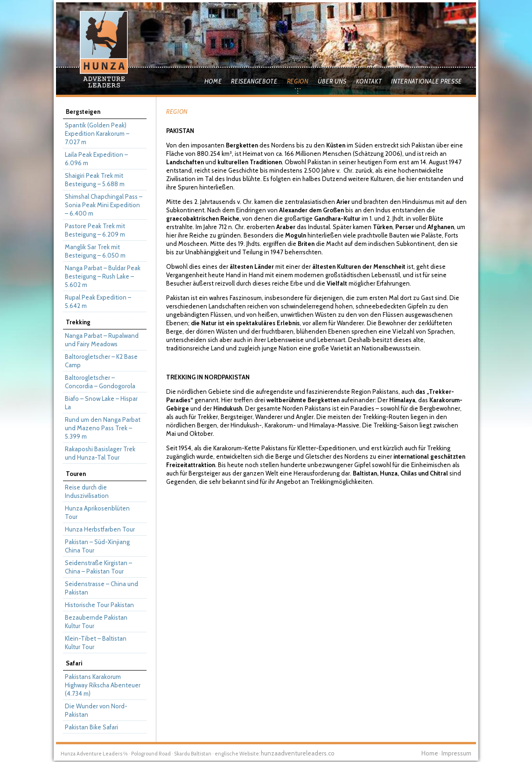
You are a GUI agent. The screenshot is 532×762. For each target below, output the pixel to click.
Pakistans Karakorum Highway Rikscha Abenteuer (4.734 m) (103, 685)
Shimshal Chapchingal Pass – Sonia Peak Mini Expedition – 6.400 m (104, 205)
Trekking (78, 322)
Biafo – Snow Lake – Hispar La (101, 403)
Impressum (456, 753)
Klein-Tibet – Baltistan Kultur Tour (96, 643)
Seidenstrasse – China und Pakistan (101, 588)
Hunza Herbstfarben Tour (100, 529)
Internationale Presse (427, 81)
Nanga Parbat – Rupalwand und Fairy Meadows (102, 340)
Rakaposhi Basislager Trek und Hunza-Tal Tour (100, 453)
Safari (74, 663)
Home (213, 81)
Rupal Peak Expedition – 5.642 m (98, 301)
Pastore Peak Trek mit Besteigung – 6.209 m (95, 230)
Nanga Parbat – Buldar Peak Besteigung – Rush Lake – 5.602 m (103, 276)
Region (298, 81)
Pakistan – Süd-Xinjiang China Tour (97, 546)
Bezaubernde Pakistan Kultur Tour (96, 622)
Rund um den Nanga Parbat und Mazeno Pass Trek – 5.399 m (103, 428)
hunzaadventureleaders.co (298, 753)
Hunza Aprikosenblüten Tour (97, 512)
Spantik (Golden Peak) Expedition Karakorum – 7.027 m (97, 133)
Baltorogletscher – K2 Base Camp (101, 361)
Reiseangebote (254, 81)
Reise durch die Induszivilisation (87, 491)
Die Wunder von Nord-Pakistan (96, 710)
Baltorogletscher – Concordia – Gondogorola (100, 382)
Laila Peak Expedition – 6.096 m (96, 159)
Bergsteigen (83, 112)
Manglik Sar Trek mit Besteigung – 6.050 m (95, 251)
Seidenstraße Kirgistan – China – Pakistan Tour (98, 567)
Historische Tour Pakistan (99, 605)
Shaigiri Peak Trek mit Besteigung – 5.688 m (95, 180)
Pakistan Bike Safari (91, 727)
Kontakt (369, 81)
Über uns (332, 81)
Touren (76, 474)
